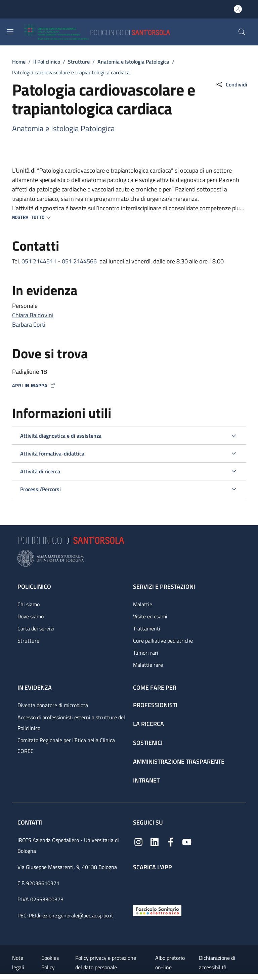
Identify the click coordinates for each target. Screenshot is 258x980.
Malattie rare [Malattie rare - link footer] (148, 665)
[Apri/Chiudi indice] (3, 977)
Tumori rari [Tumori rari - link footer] (146, 653)
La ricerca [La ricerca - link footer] (148, 724)
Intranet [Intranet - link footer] (146, 780)
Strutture (79, 62)
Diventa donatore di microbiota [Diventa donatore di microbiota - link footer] (53, 705)
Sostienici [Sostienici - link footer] (148, 743)
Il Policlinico (47, 62)
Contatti (31, 822)
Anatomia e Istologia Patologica (133, 62)
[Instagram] (138, 842)
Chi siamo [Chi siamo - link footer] (29, 604)
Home (19, 62)
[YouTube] (187, 842)
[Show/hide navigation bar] (10, 32)
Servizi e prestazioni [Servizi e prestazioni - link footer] (164, 587)
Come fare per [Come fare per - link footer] (155, 687)
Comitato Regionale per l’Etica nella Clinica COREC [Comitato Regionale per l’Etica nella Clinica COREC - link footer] (66, 746)
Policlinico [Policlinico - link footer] (34, 587)
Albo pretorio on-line (170, 963)
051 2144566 (79, 261)
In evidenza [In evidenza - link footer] (35, 687)
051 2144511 (39, 261)
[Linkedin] (155, 842)
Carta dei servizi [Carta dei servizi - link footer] (36, 628)
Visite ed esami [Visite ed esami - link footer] (150, 616)
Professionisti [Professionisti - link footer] (155, 705)
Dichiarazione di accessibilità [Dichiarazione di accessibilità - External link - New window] (217, 963)
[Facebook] (171, 842)
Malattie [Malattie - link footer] (143, 604)
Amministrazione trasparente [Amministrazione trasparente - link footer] (179, 761)
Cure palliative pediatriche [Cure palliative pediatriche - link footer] (163, 641)
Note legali (18, 963)
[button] (242, 32)
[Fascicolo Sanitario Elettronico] (157, 910)
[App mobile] (138, 886)
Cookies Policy (50, 963)
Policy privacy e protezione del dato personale (106, 963)
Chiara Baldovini (33, 315)
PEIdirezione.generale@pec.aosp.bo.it (71, 915)
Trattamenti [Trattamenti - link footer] (147, 628)
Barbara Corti (29, 324)
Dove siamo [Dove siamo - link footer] (31, 616)
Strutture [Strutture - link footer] (28, 641)
